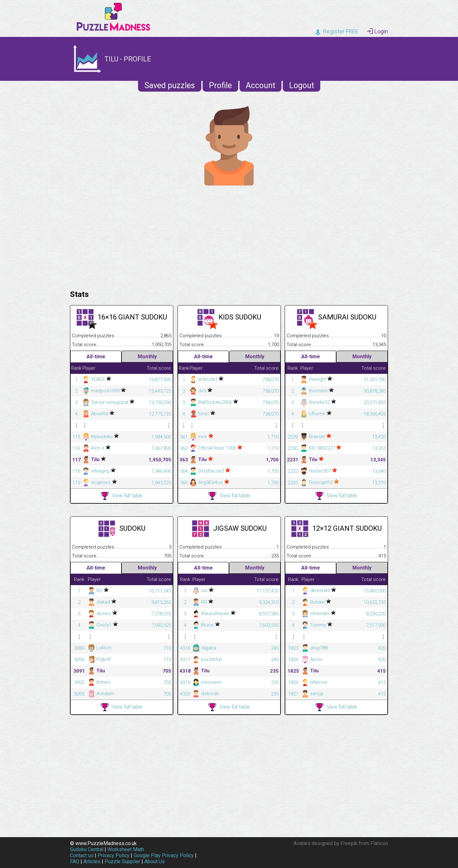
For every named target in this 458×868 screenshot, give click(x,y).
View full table (122, 496)
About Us (155, 861)
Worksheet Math (126, 849)
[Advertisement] (229, 236)
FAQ (75, 861)
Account (260, 85)
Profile (220, 85)
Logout (302, 85)
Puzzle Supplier (122, 861)
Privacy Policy (114, 855)
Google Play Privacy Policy (164, 855)
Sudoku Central (87, 849)
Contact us (82, 855)
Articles (92, 861)
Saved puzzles (170, 85)
